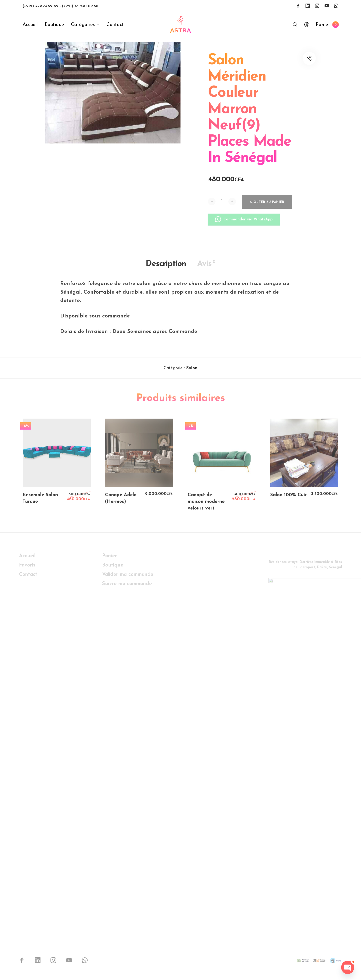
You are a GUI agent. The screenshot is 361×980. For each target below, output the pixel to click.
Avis (206, 267)
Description (166, 267)
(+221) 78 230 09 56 (80, 6)
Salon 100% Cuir (288, 498)
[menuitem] (34, 25)
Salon (192, 371)
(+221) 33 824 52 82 (41, 6)
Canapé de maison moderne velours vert (206, 505)
